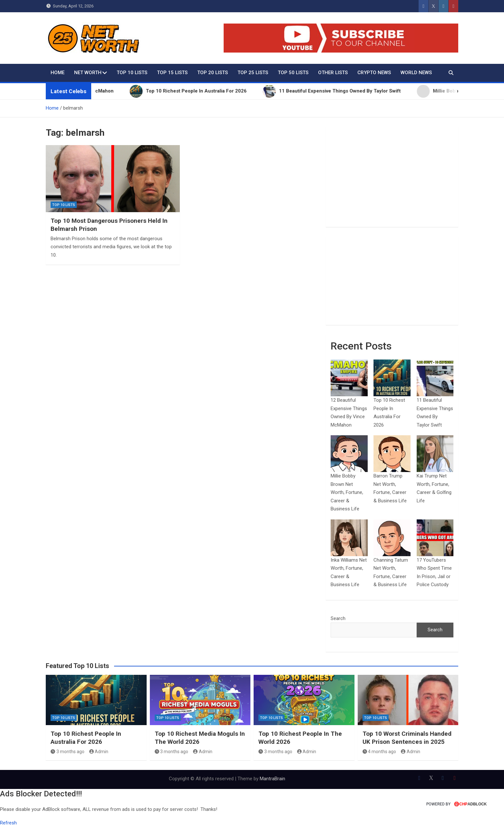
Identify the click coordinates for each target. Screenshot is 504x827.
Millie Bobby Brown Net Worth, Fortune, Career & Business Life (347, 492)
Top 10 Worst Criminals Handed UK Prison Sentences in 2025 (407, 738)
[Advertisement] (392, 177)
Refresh (8, 823)
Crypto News (374, 73)
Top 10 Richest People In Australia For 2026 (86, 738)
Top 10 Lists (132, 73)
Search (338, 618)
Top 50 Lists (293, 73)
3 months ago (68, 752)
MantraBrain (272, 779)
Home (58, 73)
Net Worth (88, 73)
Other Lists (333, 73)
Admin (99, 752)
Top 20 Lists (213, 73)
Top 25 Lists (253, 73)
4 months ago (379, 752)
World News (416, 73)
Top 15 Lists (172, 73)
